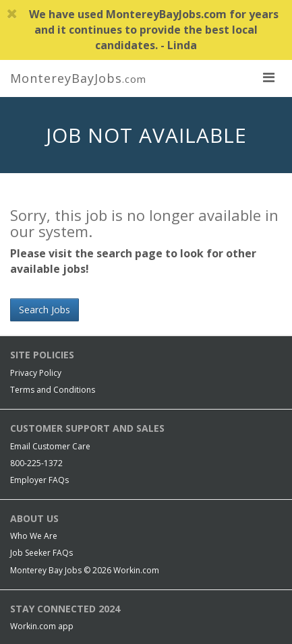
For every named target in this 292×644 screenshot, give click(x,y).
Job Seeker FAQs (41, 553)
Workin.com (136, 570)
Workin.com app (42, 626)
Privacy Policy (36, 373)
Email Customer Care (50, 446)
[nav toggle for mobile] (268, 77)
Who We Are (34, 536)
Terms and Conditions (53, 390)
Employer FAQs (39, 480)
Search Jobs (45, 310)
